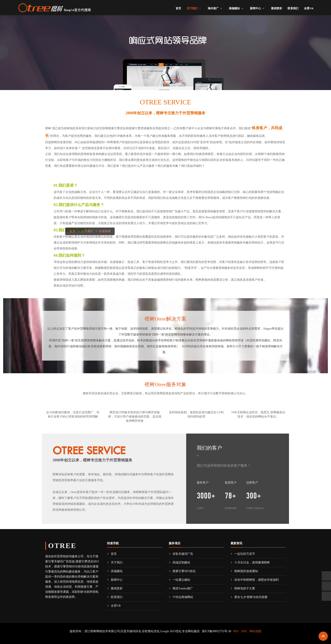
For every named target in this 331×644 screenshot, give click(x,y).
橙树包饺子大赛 (243, 588)
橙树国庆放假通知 (244, 571)
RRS (236, 631)
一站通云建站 (179, 580)
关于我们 (192, 8)
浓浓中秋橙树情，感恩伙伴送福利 (255, 580)
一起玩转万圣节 (243, 554)
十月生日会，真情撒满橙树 (250, 562)
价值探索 (104, 231)
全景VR (309, 8)
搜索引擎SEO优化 (182, 571)
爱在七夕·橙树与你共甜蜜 (249, 597)
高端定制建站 (179, 562)
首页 (178, 8)
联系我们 (293, 8)
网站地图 (255, 631)
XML (244, 631)
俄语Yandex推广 (181, 588)
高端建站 (234, 8)
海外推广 (213, 8)
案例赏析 (277, 8)
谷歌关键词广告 (181, 554)
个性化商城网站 (181, 597)
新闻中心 (255, 8)
